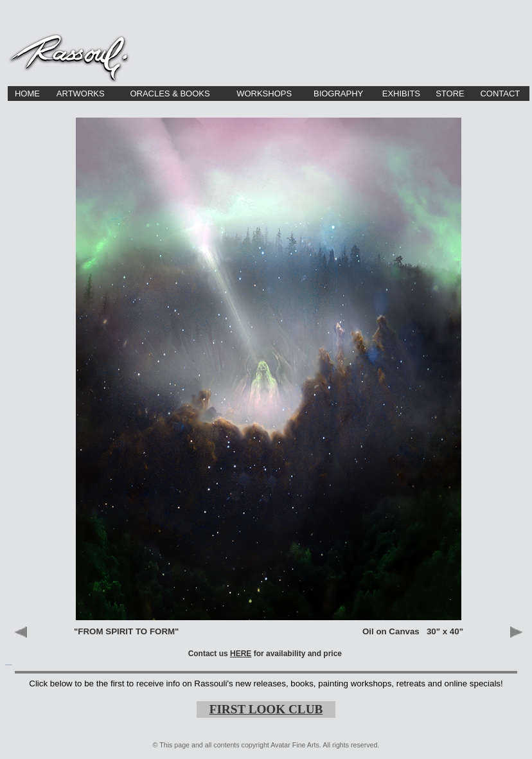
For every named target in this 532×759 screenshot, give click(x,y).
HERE (241, 654)
